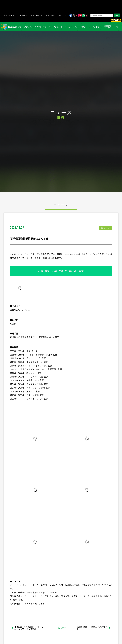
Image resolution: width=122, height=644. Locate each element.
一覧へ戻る (61, 628)
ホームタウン (36, 15)
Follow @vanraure (87, 610)
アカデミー (85, 27)
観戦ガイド (8, 15)
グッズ (62, 15)
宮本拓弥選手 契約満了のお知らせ (92, 628)
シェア (30, 610)
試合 (19, 27)
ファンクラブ (96, 27)
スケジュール (57, 27)
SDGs (117, 27)
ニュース (47, 27)
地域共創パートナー (107, 27)
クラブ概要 (22, 15)
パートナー (50, 15)
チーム (67, 27)
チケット (38, 27)
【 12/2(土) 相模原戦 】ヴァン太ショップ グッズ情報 (29, 628)
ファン (75, 27)
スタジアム (29, 27)
